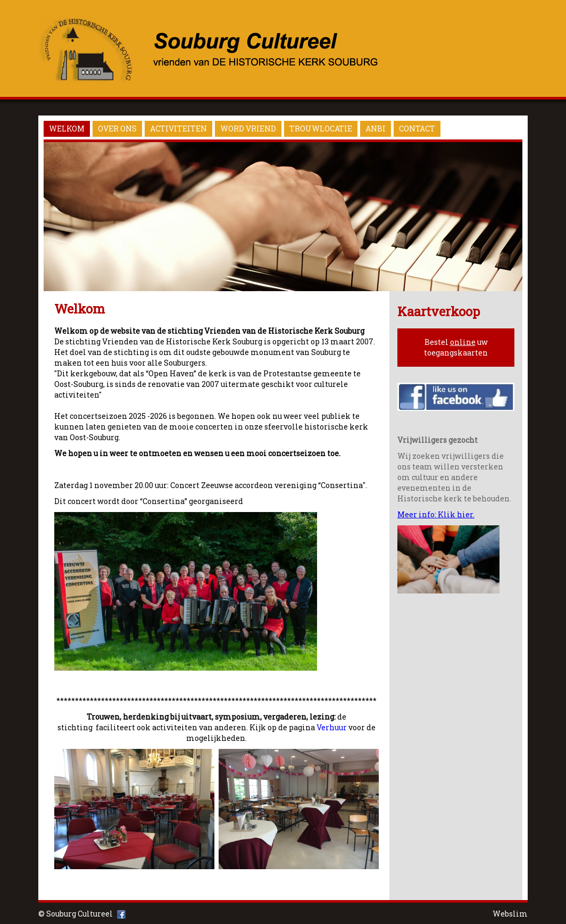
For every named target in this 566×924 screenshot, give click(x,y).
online (463, 342)
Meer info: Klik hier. (436, 514)
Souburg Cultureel (80, 914)
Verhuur (332, 727)
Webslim (510, 914)
